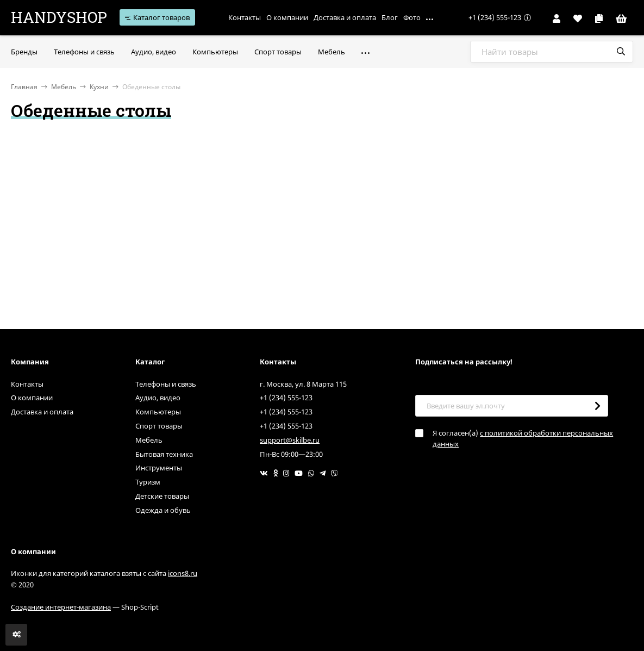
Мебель (64, 87)
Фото (412, 17)
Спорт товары (159, 426)
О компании (287, 17)
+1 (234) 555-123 (495, 17)
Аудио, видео (158, 398)
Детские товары (162, 496)
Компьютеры (158, 412)
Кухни (99, 87)
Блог (390, 17)
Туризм (148, 482)
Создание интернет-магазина (61, 607)
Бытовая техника (164, 454)
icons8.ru (183, 573)
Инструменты (159, 468)
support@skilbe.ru (290, 440)
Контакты (245, 17)
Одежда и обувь (163, 510)
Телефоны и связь (166, 384)
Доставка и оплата (345, 17)
